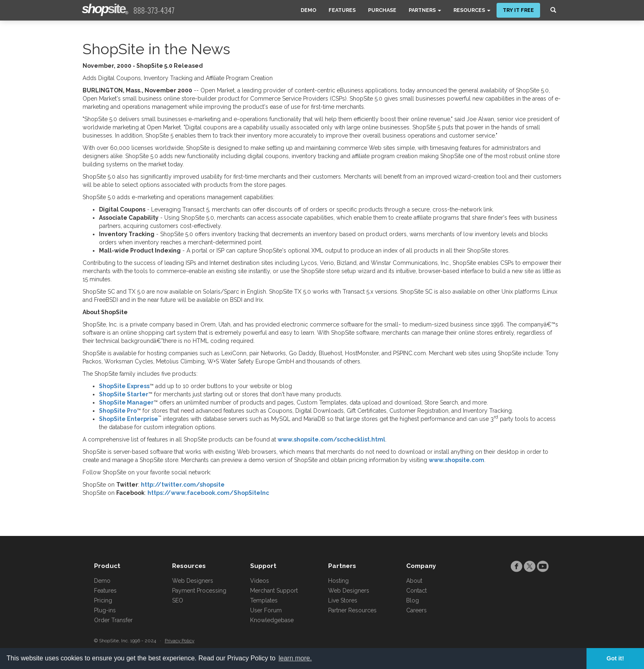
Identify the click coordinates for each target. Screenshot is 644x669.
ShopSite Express (124, 386)
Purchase (382, 10)
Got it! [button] (615, 658)
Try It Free (518, 10)
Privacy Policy (179, 641)
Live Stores (343, 600)
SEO (178, 600)
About (414, 581)
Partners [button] (425, 10)
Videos (260, 581)
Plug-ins (105, 610)
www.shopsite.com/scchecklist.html (331, 439)
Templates (264, 600)
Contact (416, 591)
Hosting (338, 581)
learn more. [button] (295, 658)
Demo (308, 10)
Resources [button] (472, 10)
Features (342, 10)
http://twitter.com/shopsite (183, 485)
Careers (416, 610)
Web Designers (193, 581)
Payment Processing (199, 591)
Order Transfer (113, 620)
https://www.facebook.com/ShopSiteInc (208, 493)
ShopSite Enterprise (129, 419)
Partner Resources (352, 610)
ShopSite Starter (124, 394)
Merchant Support (274, 591)
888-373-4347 (154, 10)
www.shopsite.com (457, 460)
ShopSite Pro (118, 411)
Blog (413, 600)
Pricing (103, 600)
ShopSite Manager (126, 402)
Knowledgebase (272, 620)
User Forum (266, 610)
